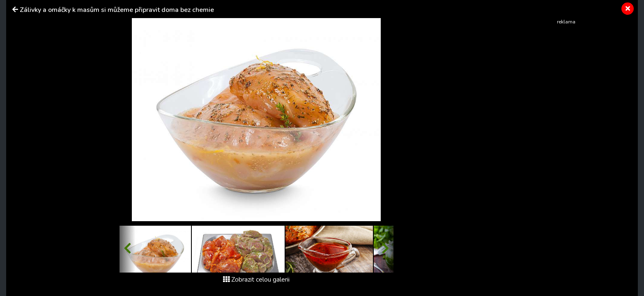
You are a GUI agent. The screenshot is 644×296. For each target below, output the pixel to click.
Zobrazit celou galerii (256, 280)
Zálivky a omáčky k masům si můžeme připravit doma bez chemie (117, 10)
